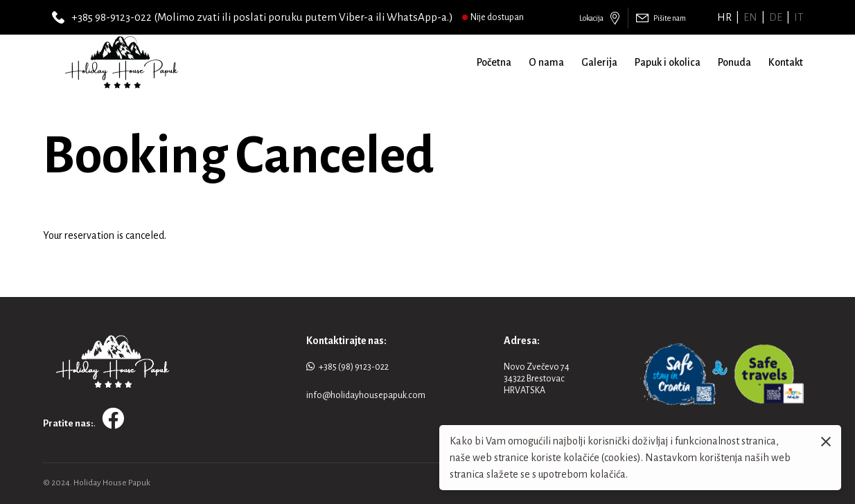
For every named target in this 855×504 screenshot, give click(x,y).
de (776, 17)
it (799, 17)
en (750, 17)
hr (724, 17)
